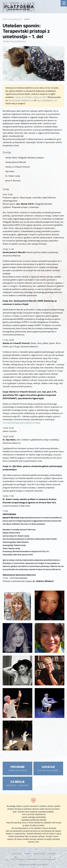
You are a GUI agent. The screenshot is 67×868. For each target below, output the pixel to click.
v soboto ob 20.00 (21, 97)
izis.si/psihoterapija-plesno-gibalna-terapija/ (22, 423)
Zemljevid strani (39, 854)
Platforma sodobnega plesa (12, 19)
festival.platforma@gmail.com (21, 100)
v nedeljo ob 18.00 (39, 97)
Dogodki (27, 19)
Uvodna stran (17, 854)
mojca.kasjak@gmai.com (47, 100)
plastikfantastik (42, 865)
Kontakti (28, 854)
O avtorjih (52, 854)
